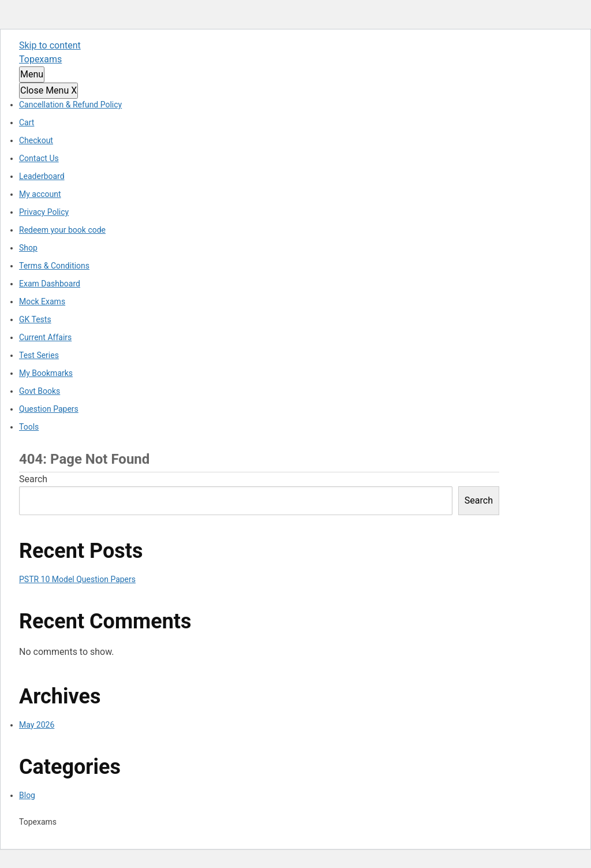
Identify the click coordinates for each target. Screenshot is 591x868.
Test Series (39, 355)
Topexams (40, 59)
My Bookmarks (46, 373)
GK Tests (35, 319)
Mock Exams (42, 301)
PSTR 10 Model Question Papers (77, 579)
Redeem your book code (62, 230)
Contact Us (39, 158)
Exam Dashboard (50, 284)
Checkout (36, 140)
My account (40, 194)
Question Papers (49, 409)
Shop (28, 248)
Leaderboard (42, 176)
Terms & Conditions (54, 266)
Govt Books (40, 391)
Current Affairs (45, 337)
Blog (27, 795)
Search (33, 479)
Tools (29, 427)
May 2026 (37, 725)
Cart (27, 122)
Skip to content (50, 45)
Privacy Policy (44, 212)
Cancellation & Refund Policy (70, 105)
